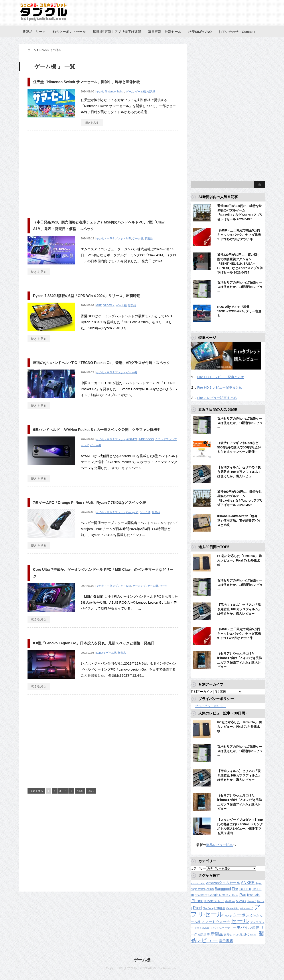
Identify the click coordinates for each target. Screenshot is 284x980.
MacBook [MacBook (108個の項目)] (230, 901)
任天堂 (151, 92)
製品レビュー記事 (219, 845)
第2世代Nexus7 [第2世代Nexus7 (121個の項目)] (248, 934)
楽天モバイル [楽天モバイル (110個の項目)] (231, 935)
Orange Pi (132, 512)
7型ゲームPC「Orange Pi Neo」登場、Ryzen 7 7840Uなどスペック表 (90, 503)
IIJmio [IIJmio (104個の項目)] (235, 895)
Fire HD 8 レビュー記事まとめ (220, 387)
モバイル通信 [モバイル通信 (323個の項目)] (248, 928)
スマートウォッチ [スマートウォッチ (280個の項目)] (216, 922)
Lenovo (101, 653)
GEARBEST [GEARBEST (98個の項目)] (201, 895)
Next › (80, 791)
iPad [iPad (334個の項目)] (243, 895)
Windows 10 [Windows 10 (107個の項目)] (247, 908)
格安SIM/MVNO (200, 32)
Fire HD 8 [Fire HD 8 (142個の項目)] (245, 889)
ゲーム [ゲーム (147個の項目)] (255, 915)
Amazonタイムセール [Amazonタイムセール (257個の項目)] (223, 883)
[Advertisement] (65, 172)
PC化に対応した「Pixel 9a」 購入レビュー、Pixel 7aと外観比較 (240, 560)
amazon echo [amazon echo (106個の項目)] (198, 883)
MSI (129, 239)
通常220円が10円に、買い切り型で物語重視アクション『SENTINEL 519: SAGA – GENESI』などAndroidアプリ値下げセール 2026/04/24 (240, 264)
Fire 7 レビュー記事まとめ (217, 398)
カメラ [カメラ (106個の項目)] (228, 915)
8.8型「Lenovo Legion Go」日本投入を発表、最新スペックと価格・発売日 (94, 643)
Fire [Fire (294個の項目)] (235, 889)
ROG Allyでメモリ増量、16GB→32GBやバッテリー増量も (239, 311)
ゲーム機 (140, 92)
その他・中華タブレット (111, 239)
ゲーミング (139, 586)
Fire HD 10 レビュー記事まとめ (221, 377)
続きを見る (92, 123)
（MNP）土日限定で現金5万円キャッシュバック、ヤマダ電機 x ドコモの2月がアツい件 (239, 235)
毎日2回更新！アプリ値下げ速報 (117, 32)
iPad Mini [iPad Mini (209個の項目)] (254, 895)
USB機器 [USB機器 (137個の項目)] (220, 908)
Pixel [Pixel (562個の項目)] (197, 908)
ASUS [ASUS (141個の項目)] (210, 889)
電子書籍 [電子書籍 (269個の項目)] (226, 941)
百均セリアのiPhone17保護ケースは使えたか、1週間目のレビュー (240, 287)
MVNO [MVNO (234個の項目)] (241, 901)
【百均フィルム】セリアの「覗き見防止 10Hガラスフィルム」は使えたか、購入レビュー (239, 472)
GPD (99, 305)
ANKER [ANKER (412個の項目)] (248, 883)
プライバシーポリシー (211, 706)
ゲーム (130, 92)
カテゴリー (198, 868)
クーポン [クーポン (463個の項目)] (241, 915)
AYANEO (132, 439)
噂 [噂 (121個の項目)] (208, 934)
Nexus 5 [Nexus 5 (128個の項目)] (252, 901)
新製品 (149, 239)
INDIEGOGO (146, 439)
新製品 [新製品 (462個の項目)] (217, 934)
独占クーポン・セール (69, 32)
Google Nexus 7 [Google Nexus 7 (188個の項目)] (219, 895)
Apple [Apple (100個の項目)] (259, 883)
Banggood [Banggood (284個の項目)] (223, 889)
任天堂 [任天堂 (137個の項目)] (202, 935)
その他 (100, 92)
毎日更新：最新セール (165, 32)
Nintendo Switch (115, 92)
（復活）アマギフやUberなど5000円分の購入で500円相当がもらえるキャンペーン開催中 (239, 447)
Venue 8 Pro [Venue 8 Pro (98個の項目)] (233, 908)
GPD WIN (109, 305)
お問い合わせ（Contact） (238, 32)
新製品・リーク (34, 32)
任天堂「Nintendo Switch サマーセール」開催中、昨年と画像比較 (87, 82)
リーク (164, 586)
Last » (91, 791)
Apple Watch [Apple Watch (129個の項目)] (198, 889)
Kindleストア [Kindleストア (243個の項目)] (214, 901)
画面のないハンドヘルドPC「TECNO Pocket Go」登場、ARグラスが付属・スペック (102, 363)
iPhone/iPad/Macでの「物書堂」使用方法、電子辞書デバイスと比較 (239, 520)
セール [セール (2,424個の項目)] (240, 921)
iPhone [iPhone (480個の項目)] (197, 901)
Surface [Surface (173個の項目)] (208, 908)
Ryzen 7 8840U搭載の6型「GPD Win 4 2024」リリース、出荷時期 (87, 296)
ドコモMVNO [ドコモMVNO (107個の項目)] (202, 928)
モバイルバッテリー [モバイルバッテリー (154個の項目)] (223, 928)
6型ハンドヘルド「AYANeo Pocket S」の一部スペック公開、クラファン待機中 (97, 430)
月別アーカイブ (201, 692)
